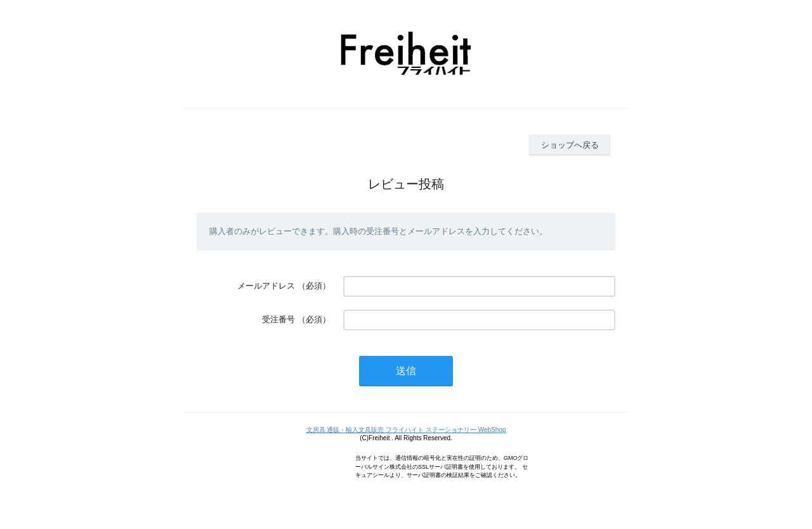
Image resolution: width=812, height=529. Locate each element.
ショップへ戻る (570, 145)
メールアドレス (266, 286)
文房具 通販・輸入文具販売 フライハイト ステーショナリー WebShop (406, 430)
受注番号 (278, 319)
